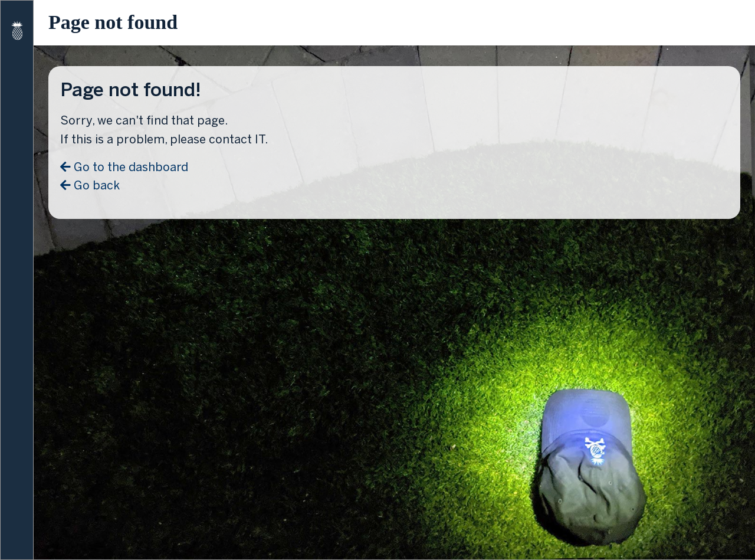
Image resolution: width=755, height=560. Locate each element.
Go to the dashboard (124, 167)
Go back (90, 185)
